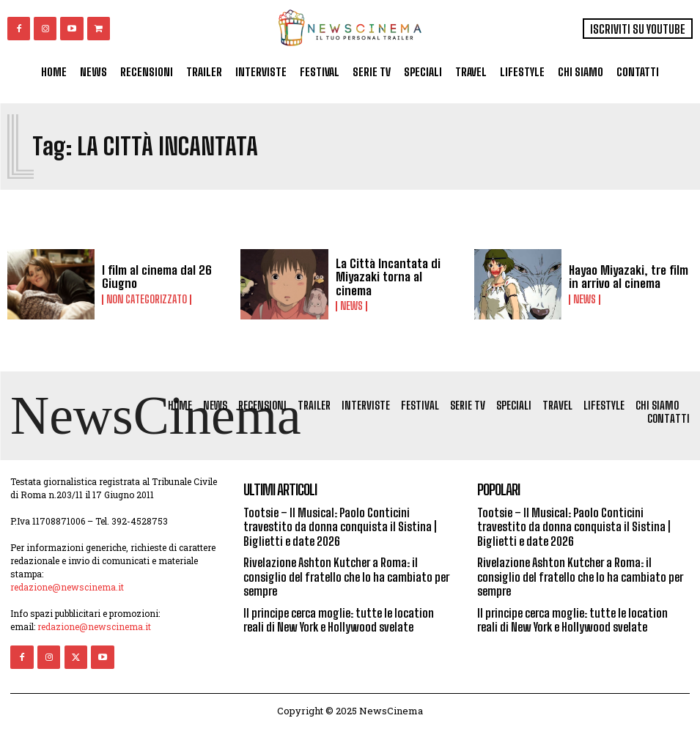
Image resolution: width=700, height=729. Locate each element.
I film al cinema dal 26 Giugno (154, 277)
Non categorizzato (147, 299)
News (351, 299)
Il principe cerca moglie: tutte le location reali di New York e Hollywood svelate (339, 619)
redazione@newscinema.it (67, 588)
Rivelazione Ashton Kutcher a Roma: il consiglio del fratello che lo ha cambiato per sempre (346, 577)
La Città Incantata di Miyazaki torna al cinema (397, 277)
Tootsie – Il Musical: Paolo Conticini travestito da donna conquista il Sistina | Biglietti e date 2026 (340, 527)
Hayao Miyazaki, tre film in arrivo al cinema (627, 277)
